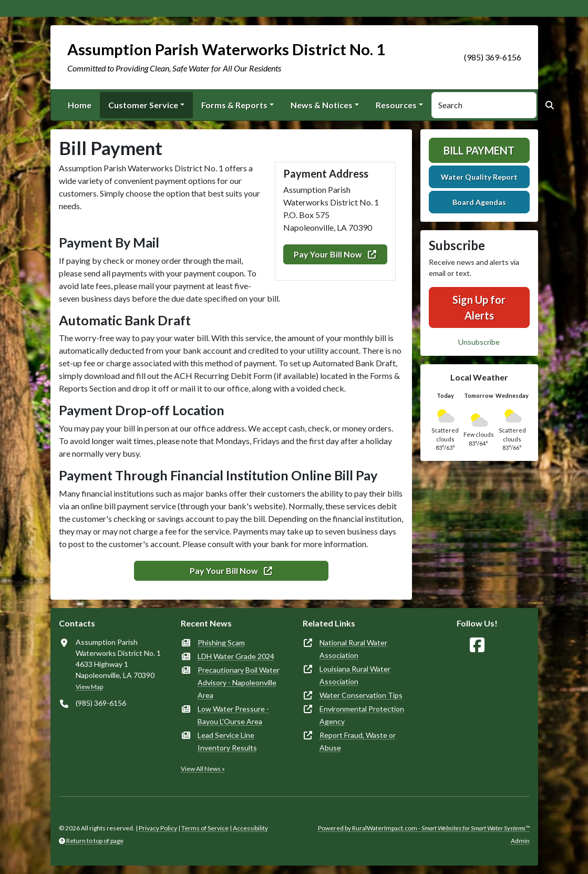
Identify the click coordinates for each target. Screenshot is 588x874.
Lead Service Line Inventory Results (227, 741)
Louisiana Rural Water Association (355, 675)
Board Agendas (479, 202)
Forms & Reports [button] (234, 105)
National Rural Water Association (353, 649)
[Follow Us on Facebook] (477, 645)
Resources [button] (396, 105)
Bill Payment (479, 150)
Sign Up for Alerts (479, 307)
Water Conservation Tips (361, 695)
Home (80, 105)
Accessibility (250, 828)
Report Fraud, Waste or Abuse (358, 741)
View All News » (203, 769)
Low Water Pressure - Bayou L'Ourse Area (233, 715)
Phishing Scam (221, 642)
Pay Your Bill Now (335, 254)
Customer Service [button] (143, 105)
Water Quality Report (479, 177)
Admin (520, 841)
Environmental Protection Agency (362, 715)
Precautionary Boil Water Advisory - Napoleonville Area (239, 682)
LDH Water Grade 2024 (236, 656)
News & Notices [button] (322, 105)
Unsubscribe (479, 342)
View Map (89, 687)
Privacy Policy (158, 828)
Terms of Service (205, 828)
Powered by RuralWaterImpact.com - (424, 828)
